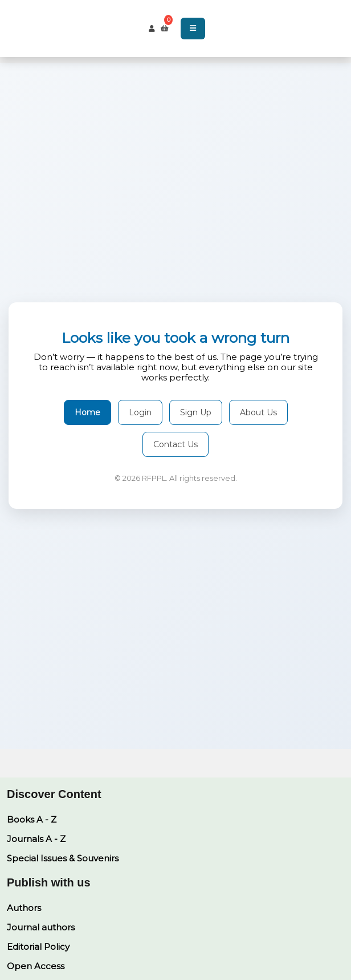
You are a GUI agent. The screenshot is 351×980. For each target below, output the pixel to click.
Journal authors (41, 927)
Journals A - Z (36, 839)
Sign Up (196, 412)
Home (87, 412)
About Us (258, 412)
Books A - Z (32, 819)
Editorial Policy (38, 947)
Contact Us (175, 444)
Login (140, 412)
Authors (24, 908)
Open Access (36, 966)
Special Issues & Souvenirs (63, 858)
